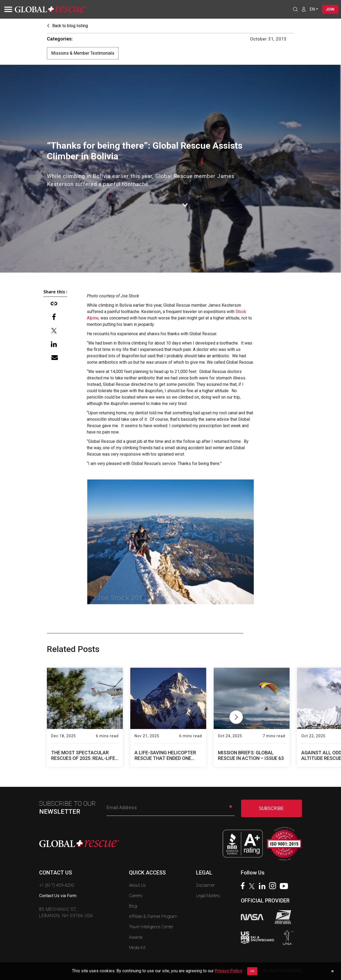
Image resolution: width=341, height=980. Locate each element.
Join (330, 9)
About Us (137, 885)
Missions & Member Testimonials (83, 53)
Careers (136, 896)
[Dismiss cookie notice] (332, 971)
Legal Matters (208, 896)
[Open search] (295, 9)
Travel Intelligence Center (151, 927)
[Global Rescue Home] (51, 9)
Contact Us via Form (58, 896)
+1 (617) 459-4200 (57, 885)
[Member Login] (303, 9)
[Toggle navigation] (7, 9)
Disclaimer (205, 885)
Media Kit (137, 948)
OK (252, 971)
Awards (136, 937)
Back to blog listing (67, 26)
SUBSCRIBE (271, 808)
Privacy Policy (228, 971)
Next (236, 716)
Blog (133, 906)
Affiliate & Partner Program (153, 916)
